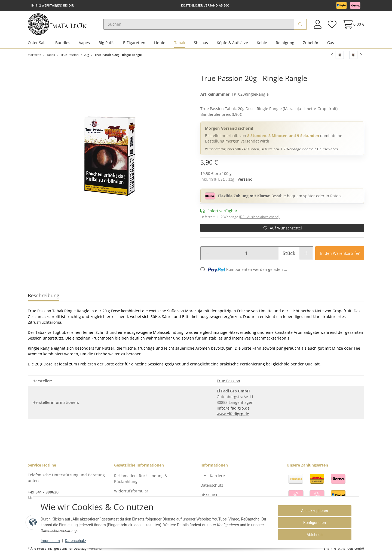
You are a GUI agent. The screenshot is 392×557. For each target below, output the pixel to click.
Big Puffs (106, 43)
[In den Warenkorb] (340, 254)
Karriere (217, 476)
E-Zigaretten (134, 43)
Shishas (201, 43)
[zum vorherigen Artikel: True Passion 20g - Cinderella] (337, 55)
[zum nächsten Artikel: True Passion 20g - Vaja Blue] (356, 55)
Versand (245, 180)
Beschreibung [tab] (44, 296)
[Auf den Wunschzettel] (282, 228)
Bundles (63, 43)
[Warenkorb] (352, 24)
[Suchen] (200, 25)
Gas (331, 43)
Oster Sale (37, 43)
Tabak (180, 43)
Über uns (209, 496)
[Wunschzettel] (332, 24)
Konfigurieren (314, 523)
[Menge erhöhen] (306, 254)
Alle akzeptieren (314, 511)
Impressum (51, 541)
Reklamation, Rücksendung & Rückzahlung (141, 479)
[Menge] (246, 254)
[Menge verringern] (207, 254)
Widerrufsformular (131, 492)
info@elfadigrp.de (233, 409)
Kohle (262, 43)
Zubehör (311, 43)
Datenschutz (212, 486)
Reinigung (285, 43)
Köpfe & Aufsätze (232, 43)
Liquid (160, 43)
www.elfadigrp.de (233, 414)
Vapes (84, 43)
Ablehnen (314, 535)
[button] (318, 24)
